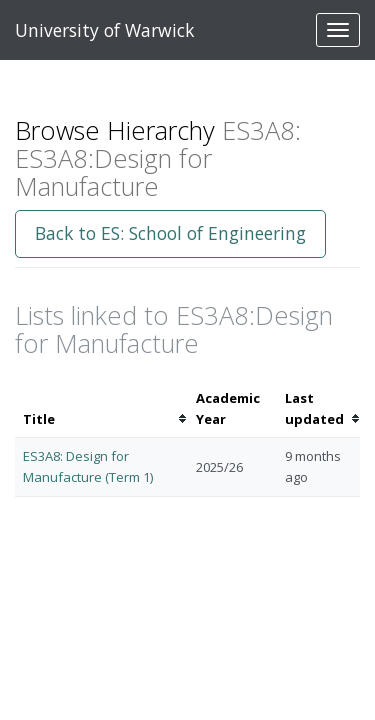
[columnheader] (101, 409)
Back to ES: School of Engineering (170, 233)
